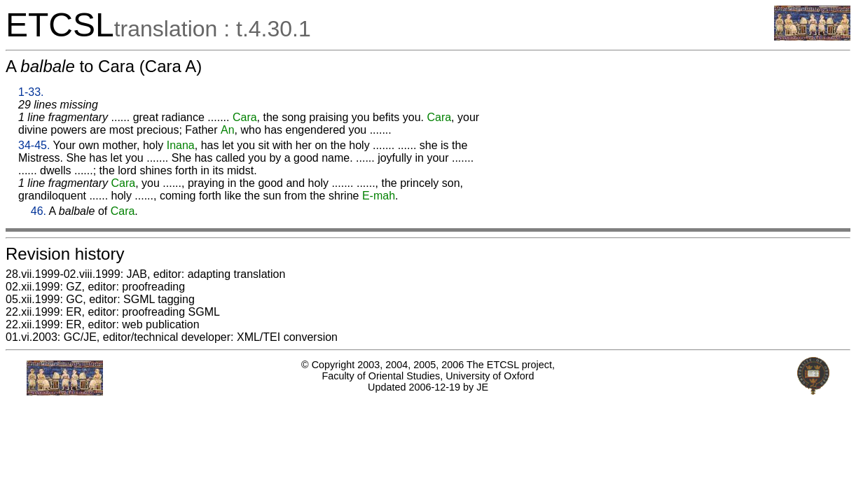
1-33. (31, 92)
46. (39, 211)
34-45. (34, 145)
